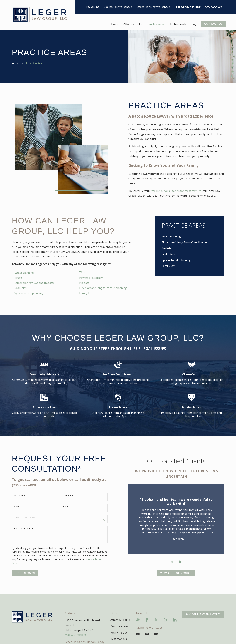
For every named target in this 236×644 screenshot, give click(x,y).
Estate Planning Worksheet (153, 7)
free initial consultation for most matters (176, 191)
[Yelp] (165, 620)
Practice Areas (119, 626)
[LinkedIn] (175, 620)
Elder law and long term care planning (103, 288)
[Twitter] (156, 620)
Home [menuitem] (115, 24)
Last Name (68, 496)
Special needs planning (29, 293)
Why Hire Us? (119, 632)
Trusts (19, 278)
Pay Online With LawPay (203, 614)
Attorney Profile (120, 620)
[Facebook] (147, 620)
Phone (17, 507)
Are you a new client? (24, 518)
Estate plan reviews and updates (34, 283)
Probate (84, 283)
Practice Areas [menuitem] (156, 24)
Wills (82, 272)
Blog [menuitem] (194, 24)
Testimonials (119, 639)
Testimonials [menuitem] (178, 24)
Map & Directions (76, 635)
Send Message (25, 573)
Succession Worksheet (118, 7)
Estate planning (24, 273)
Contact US (213, 24)
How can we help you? (25, 529)
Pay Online (93, 7)
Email (65, 507)
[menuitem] (190, 236)
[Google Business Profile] (138, 620)
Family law (86, 293)
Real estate (21, 288)
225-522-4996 (215, 7)
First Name (19, 496)
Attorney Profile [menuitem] (133, 24)
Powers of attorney (91, 278)
